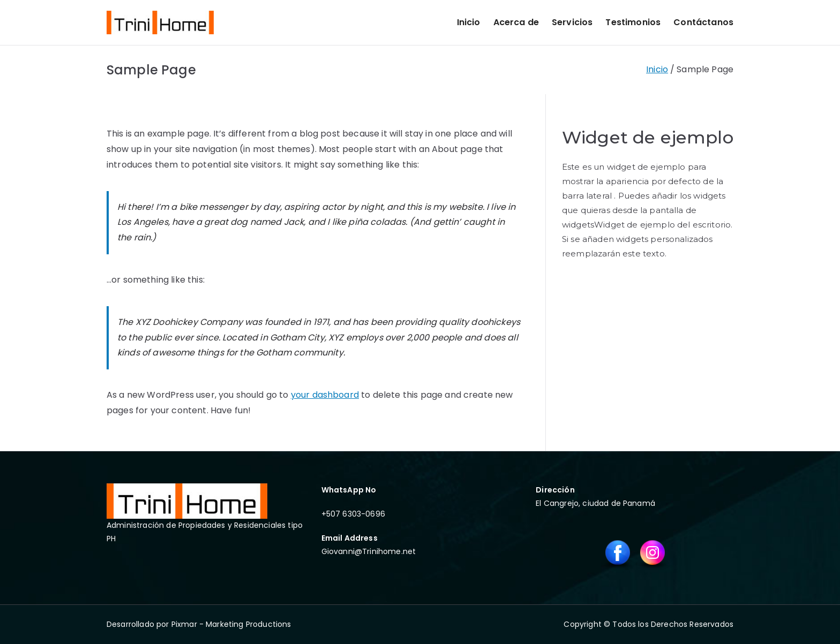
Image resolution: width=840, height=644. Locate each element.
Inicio (469, 22)
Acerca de (516, 22)
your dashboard (325, 395)
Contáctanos (703, 22)
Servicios (572, 22)
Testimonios (633, 22)
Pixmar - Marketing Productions (231, 624)
